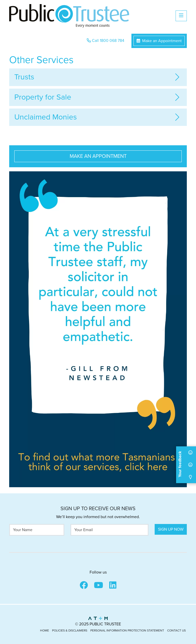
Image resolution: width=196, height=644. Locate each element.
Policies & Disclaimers (70, 630)
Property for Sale (43, 97)
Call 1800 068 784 (106, 41)
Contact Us (176, 630)
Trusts (24, 77)
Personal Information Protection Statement (127, 630)
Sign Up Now (171, 529)
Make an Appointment (159, 41)
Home (45, 630)
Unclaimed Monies (46, 117)
